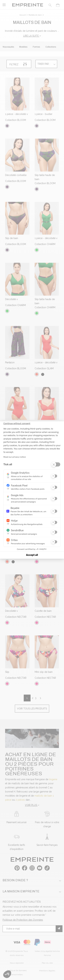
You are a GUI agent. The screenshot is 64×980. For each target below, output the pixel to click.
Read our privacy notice (15, 457)
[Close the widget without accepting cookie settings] (17, 424)
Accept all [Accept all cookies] (32, 555)
